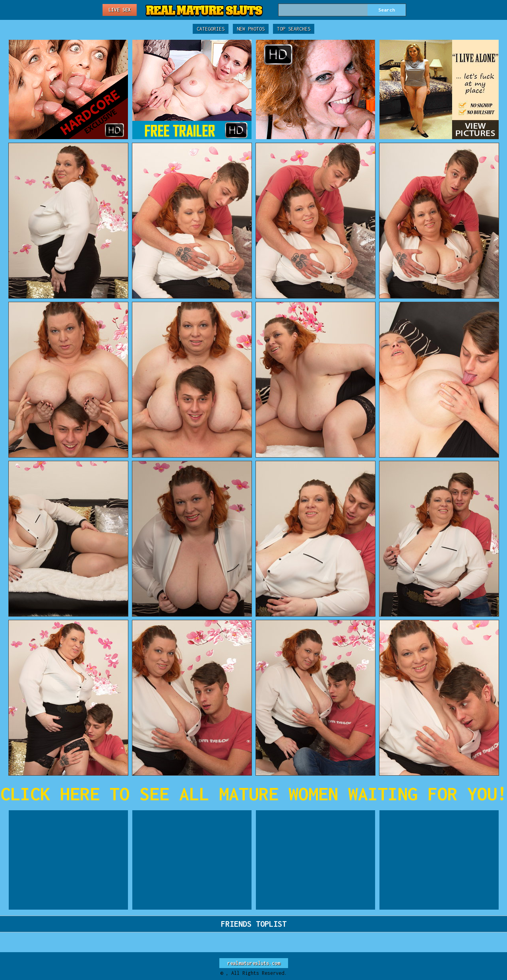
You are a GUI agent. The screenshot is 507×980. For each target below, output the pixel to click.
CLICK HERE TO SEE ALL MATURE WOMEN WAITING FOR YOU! (254, 794)
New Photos (251, 29)
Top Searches (294, 29)
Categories (211, 29)
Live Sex (120, 10)
